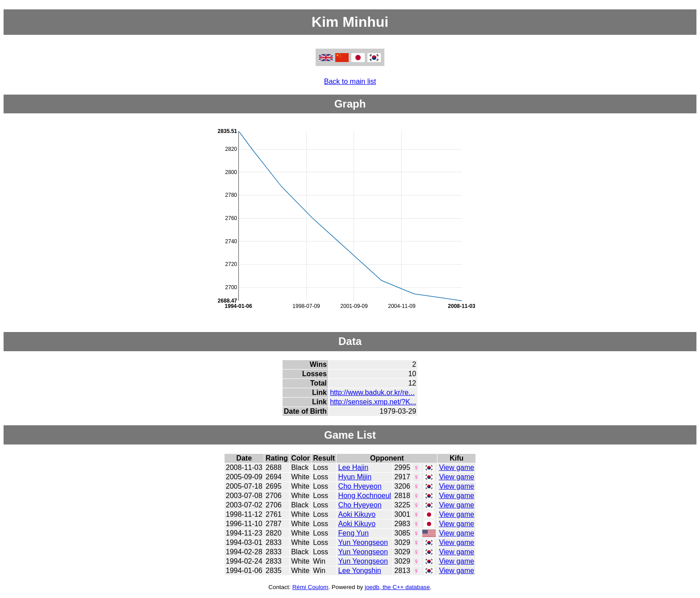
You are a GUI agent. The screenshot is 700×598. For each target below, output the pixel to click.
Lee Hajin (354, 467)
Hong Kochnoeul (365, 496)
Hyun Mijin (355, 477)
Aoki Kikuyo (357, 514)
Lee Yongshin (360, 571)
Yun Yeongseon (363, 542)
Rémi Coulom (310, 587)
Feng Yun (354, 533)
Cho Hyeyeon (360, 486)
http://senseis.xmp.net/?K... (373, 402)
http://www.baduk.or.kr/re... (372, 392)
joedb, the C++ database (397, 587)
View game (456, 467)
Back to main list (350, 81)
